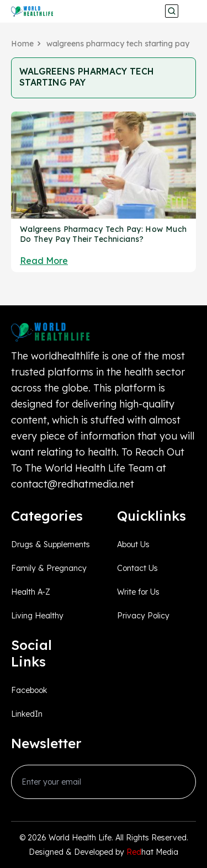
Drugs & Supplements (51, 544)
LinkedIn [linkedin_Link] (27, 714)
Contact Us (137, 568)
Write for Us (138, 592)
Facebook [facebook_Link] (29, 690)
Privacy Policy (143, 616)
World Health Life (80, 838)
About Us (133, 544)
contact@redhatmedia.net (73, 484)
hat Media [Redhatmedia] (152, 852)
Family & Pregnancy (49, 568)
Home (22, 44)
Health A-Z (31, 592)
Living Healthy (37, 616)
